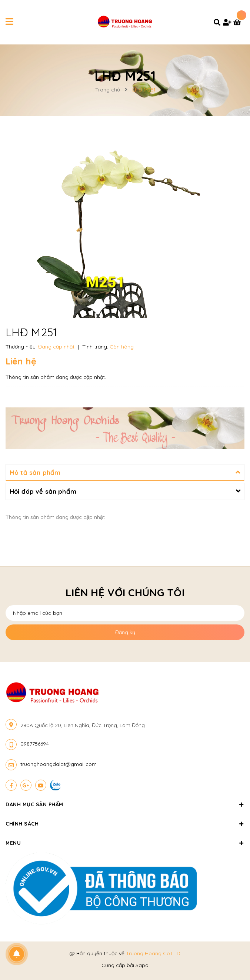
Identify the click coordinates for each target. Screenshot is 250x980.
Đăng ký (125, 632)
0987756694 (35, 744)
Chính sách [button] (125, 824)
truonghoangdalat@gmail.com (59, 764)
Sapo (142, 965)
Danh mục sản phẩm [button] (125, 804)
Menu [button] (125, 843)
